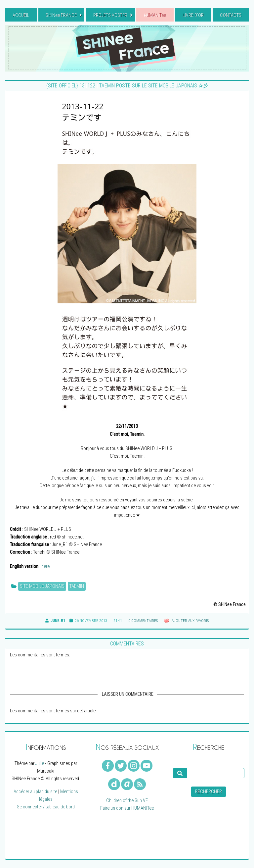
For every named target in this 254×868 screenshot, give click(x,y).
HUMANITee (155, 15)
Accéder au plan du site (35, 792)
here (45, 566)
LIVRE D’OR (193, 15)
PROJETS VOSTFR (113, 15)
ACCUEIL (21, 15)
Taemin (77, 586)
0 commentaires (143, 621)
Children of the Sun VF (127, 801)
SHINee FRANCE (64, 15)
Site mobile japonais (42, 586)
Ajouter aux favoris (190, 621)
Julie (40, 764)
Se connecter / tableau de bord (46, 807)
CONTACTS (231, 15)
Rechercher (209, 792)
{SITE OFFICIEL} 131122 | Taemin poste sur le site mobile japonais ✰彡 (127, 86)
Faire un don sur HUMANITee (127, 808)
